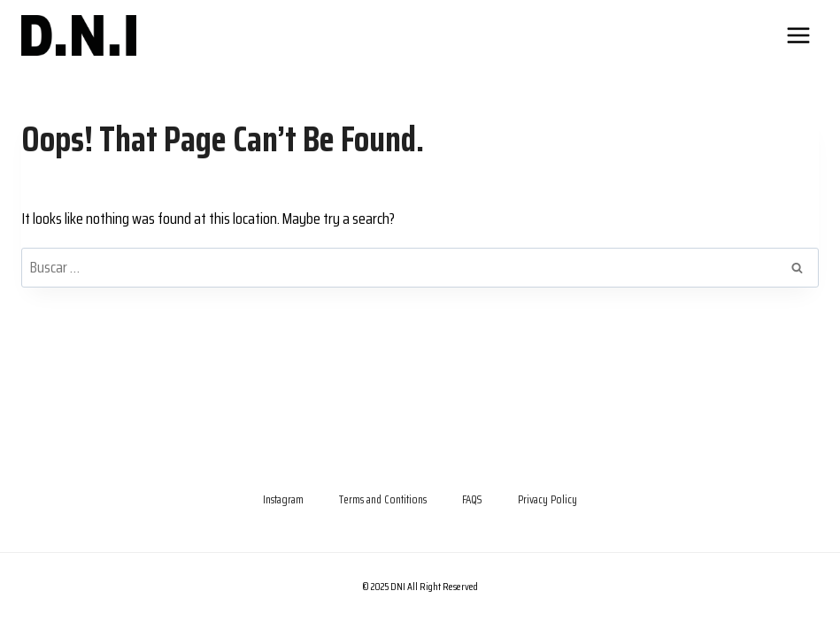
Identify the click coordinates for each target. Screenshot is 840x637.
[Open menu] (798, 35)
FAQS (472, 499)
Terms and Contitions (383, 499)
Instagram (283, 499)
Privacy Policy (547, 499)
